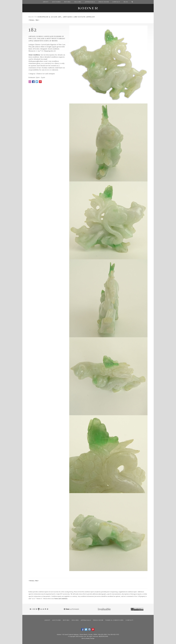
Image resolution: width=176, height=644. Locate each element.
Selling (75, 620)
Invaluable (104, 609)
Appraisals (86, 620)
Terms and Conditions (61, 599)
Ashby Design (90, 638)
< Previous (31, 20)
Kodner (88, 8)
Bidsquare (39, 609)
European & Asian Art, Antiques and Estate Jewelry (66, 17)
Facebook (33, 82)
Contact (129, 620)
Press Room (98, 620)
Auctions (57, 620)
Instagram (89, 629)
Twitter (37, 82)
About (47, 620)
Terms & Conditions (114, 620)
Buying (66, 620)
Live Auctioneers (72, 609)
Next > (38, 20)
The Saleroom (137, 609)
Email (30, 82)
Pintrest (40, 82)
